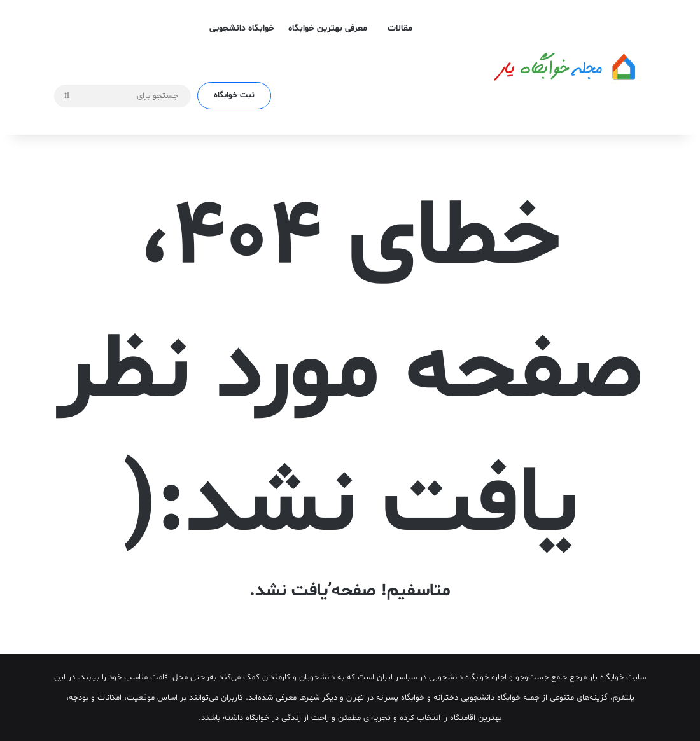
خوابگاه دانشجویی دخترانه (477, 698)
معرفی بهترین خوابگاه (328, 28)
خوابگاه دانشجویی (242, 28)
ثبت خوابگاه (234, 95)
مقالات (400, 28)
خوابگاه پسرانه (400, 698)
